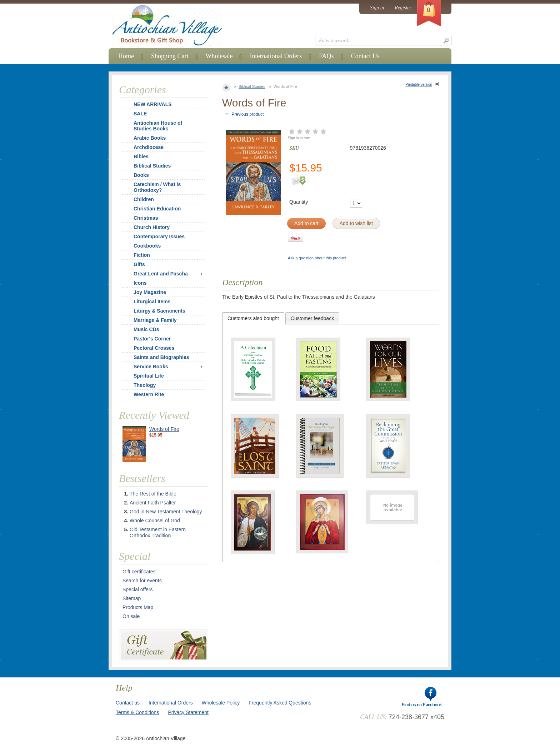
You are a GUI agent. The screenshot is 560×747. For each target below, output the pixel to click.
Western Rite (149, 394)
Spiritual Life (149, 376)
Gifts (139, 264)
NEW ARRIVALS (153, 104)
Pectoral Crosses (154, 348)
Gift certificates (139, 572)
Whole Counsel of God (155, 521)
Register (403, 8)
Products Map (138, 607)
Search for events (142, 581)
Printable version (419, 84)
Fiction (142, 255)
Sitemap (132, 598)
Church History (152, 227)
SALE (140, 114)
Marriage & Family (155, 320)
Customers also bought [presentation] (253, 318)
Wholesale (219, 56)
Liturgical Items (152, 302)
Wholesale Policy (221, 703)
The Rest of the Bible (153, 494)
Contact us (128, 703)
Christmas (141, 218)
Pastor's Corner (152, 339)
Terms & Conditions (137, 712)
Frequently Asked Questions (280, 703)
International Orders (276, 56)
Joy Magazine (150, 292)
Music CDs (146, 329)
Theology (145, 385)
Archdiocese (149, 147)
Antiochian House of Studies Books (158, 126)
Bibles (141, 156)
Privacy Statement (188, 712)
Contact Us (366, 56)
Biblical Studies (252, 86)
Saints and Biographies (161, 357)
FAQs (326, 56)
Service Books (151, 367)
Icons (140, 283)
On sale (131, 616)
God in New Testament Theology (166, 512)
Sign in (377, 8)
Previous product (244, 114)
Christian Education (157, 209)
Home (126, 56)
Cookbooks (147, 246)
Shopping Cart (170, 56)
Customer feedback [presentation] (312, 318)
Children (144, 199)
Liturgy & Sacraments (159, 311)
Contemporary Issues (159, 236)
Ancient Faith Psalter (153, 503)
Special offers (138, 589)
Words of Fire (164, 429)
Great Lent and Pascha (161, 274)
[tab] (253, 318)
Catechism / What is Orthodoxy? (157, 187)
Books (141, 175)
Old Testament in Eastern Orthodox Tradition (158, 532)
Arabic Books (150, 138)
